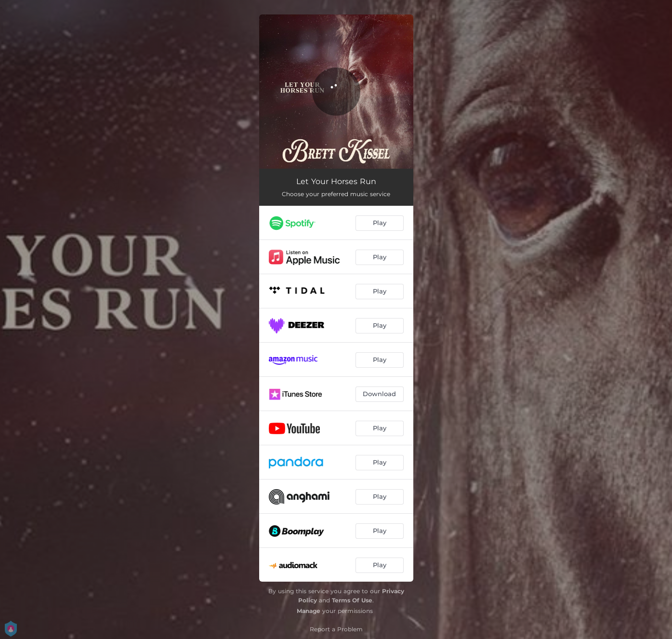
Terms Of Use (352, 600)
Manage (309, 611)
